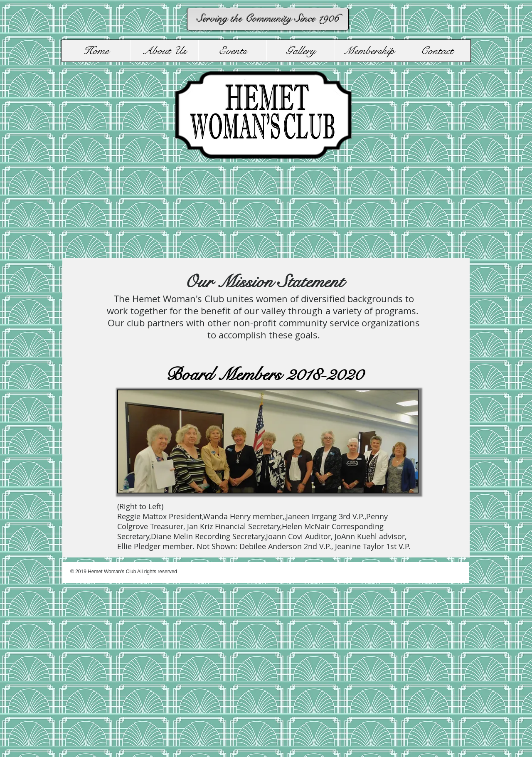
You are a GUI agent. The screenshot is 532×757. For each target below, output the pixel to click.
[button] (164, 51)
